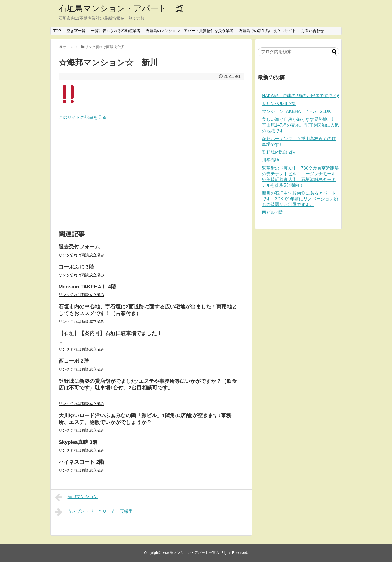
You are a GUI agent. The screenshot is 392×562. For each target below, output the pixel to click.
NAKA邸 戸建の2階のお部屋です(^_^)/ (300, 96)
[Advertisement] (151, 176)
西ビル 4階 (272, 212)
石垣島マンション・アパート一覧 (121, 8)
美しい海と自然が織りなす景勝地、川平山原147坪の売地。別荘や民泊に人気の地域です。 (300, 125)
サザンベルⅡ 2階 (279, 104)
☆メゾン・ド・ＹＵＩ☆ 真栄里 (94, 512)
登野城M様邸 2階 (279, 152)
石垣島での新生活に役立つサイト (267, 31)
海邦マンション (76, 497)
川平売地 (271, 160)
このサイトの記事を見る (82, 117)
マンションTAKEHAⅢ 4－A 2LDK (296, 111)
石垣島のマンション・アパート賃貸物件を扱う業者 (189, 31)
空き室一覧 (76, 31)
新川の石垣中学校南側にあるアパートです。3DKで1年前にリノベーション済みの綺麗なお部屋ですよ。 (300, 199)
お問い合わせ (313, 31)
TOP (57, 31)
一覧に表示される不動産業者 (116, 31)
